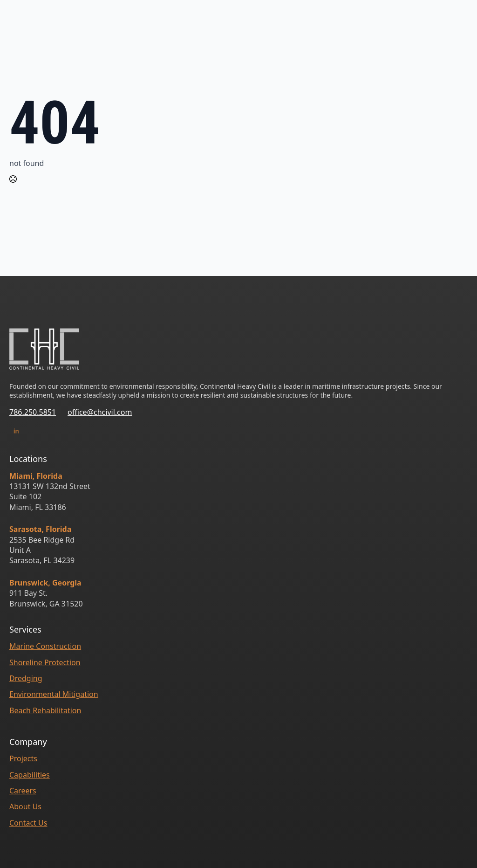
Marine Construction (45, 646)
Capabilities (30, 775)
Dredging (26, 678)
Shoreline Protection (45, 662)
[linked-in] (16, 431)
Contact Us (28, 823)
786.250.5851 (33, 412)
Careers (23, 791)
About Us (25, 806)
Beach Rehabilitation (45, 710)
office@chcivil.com (100, 412)
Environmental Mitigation (54, 694)
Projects (23, 758)
